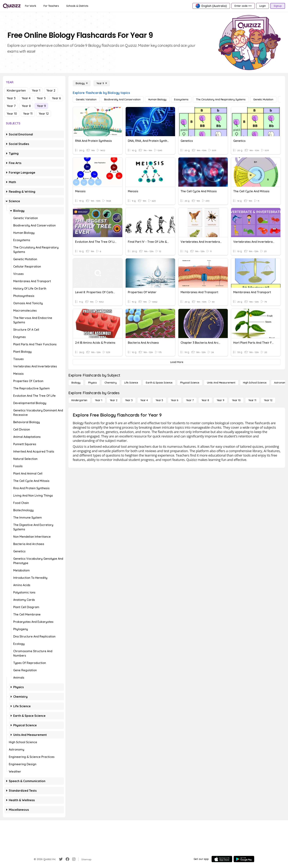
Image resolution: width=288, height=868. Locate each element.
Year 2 (51, 90)
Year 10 (12, 114)
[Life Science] (131, 383)
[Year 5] (159, 400)
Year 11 (28, 114)
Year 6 (56, 98)
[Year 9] (102, 83)
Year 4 (26, 98)
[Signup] (278, 6)
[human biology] (157, 99)
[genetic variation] (86, 99)
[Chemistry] (111, 383)
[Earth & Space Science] (159, 383)
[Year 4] (144, 400)
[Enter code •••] (243, 6)
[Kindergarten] (79, 400)
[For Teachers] (51, 6)
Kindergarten (16, 90)
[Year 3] (129, 400)
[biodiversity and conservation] (122, 99)
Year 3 (11, 98)
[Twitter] (61, 859)
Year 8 (26, 106)
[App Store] (222, 859)
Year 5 (41, 98)
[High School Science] (255, 383)
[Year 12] (268, 400)
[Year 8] (205, 400)
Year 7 (11, 106)
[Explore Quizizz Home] (12, 6)
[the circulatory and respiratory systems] (221, 99)
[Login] (263, 6)
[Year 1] (98, 400)
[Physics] (92, 383)
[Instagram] (74, 859)
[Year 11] (252, 400)
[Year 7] (190, 400)
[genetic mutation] (263, 99)
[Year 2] (114, 400)
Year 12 (44, 114)
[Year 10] (236, 400)
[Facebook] (67, 859)
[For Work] (31, 6)
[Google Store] (244, 859)
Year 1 (36, 90)
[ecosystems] (181, 99)
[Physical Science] (190, 383)
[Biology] (82, 83)
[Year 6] (175, 400)
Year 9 (41, 106)
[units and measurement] (221, 383)
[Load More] (177, 362)
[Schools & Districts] (77, 6)
